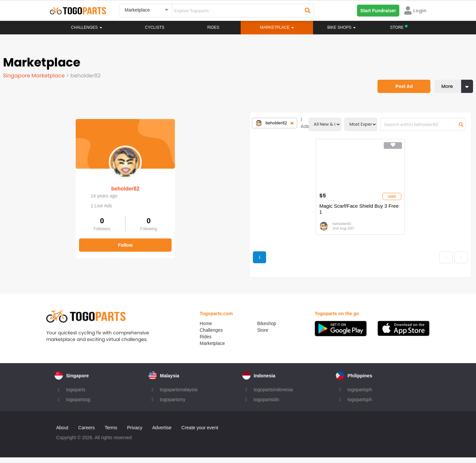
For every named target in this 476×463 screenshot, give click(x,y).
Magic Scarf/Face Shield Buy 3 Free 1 (286, 212)
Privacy (135, 433)
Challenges (87, 27)
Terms (111, 433)
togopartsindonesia (273, 395)
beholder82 (56, 174)
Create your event (200, 433)
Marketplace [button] (277, 27)
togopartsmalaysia (179, 395)
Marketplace (212, 349)
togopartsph (360, 395)
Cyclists (155, 27)
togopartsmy (173, 405)
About (62, 433)
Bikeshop (267, 329)
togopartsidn (267, 405)
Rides (213, 27)
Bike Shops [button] (341, 27)
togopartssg (78, 405)
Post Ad (388, 64)
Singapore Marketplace (38, 71)
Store (263, 336)
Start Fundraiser (378, 11)
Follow (56, 231)
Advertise (162, 433)
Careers (87, 433)
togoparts (76, 395)
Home (206, 329)
